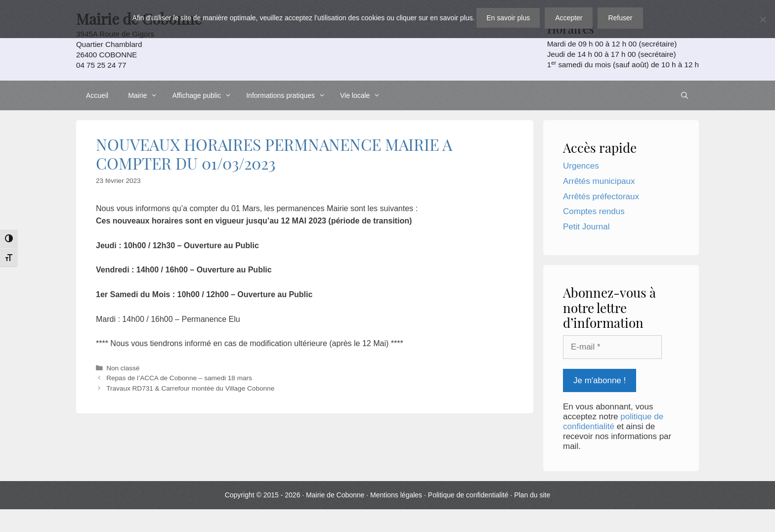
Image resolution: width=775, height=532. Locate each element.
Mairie (145, 95)
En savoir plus (508, 18)
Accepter (569, 18)
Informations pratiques (288, 95)
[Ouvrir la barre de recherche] (685, 95)
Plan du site (532, 495)
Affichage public (204, 95)
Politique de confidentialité (468, 495)
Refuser (620, 18)
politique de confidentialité (613, 421)
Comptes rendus (594, 211)
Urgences (581, 166)
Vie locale (363, 95)
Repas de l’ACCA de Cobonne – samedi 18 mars (179, 378)
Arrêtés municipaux (599, 181)
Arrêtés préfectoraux (601, 197)
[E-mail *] (612, 347)
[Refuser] (763, 19)
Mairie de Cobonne (335, 495)
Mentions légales (396, 495)
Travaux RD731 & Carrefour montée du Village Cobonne (190, 388)
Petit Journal (586, 227)
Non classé (123, 368)
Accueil (97, 95)
